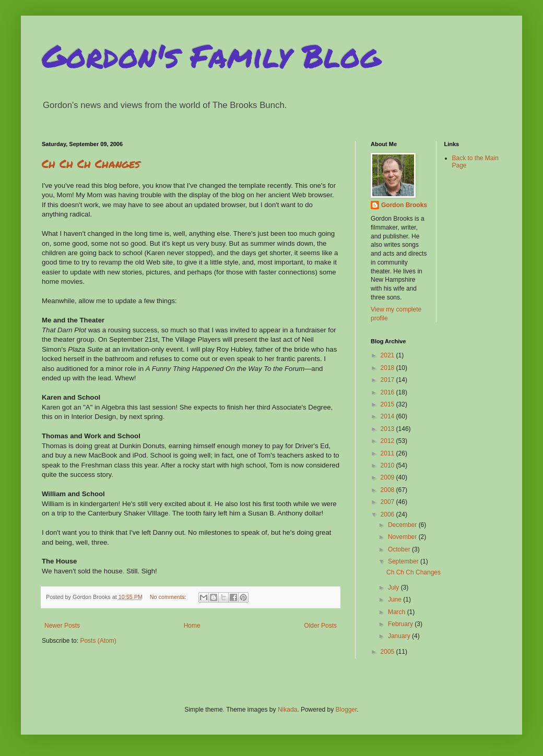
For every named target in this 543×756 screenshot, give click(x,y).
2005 (388, 652)
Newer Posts (62, 626)
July (394, 587)
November (403, 537)
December (403, 525)
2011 (388, 453)
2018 (388, 368)
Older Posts (320, 626)
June (396, 599)
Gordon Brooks (404, 205)
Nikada (287, 710)
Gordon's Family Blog (211, 55)
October (400, 549)
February (401, 624)
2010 (388, 465)
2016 (388, 392)
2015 (388, 404)
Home (192, 626)
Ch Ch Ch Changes (91, 164)
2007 (388, 502)
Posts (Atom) (98, 641)
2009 (388, 477)
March (398, 612)
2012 (388, 441)
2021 (388, 355)
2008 (388, 490)
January (400, 636)
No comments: (169, 597)
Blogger (346, 710)
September (404, 561)
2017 (388, 380)
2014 (388, 416)
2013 (388, 429)
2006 (388, 514)
